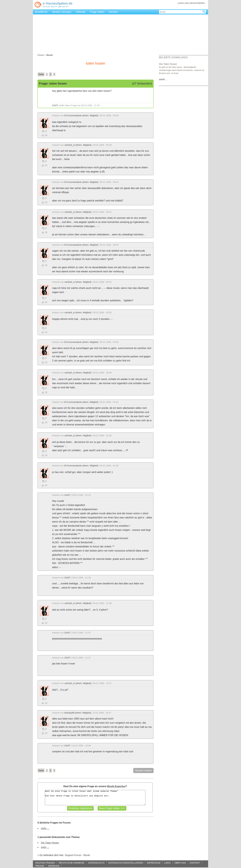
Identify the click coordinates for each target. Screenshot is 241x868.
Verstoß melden (143, 771)
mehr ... (45, 828)
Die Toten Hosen (50, 843)
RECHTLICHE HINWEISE (72, 863)
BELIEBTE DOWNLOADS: (174, 57)
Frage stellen (97, 12)
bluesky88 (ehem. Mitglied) (78, 713)
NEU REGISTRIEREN (195, 3)
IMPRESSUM (154, 863)
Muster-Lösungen (62, 12)
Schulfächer (41, 12)
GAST (55, 105)
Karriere (113, 12)
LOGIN (181, 3)
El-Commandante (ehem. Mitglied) (81, 116)
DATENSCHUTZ (96, 863)
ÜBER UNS (180, 863)
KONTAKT (195, 863)
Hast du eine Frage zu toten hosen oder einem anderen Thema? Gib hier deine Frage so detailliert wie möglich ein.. (95, 798)
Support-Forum (73, 855)
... (163, 79)
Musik (87, 855)
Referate (81, 12)
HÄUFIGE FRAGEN (45, 863)
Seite (41, 74)
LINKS (167, 863)
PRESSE (40, 866)
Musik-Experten (116, 786)
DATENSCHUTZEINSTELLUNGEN (126, 863)
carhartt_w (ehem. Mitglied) (78, 145)
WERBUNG (54, 866)
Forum (41, 55)
